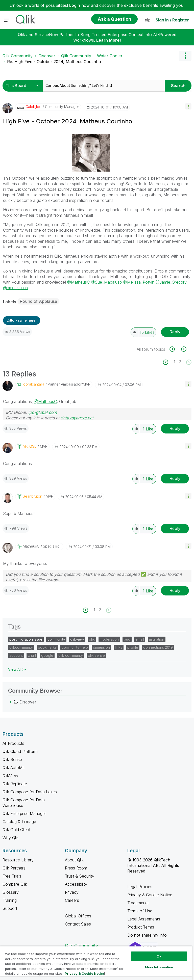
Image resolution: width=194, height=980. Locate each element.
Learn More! (109, 40)
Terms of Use (140, 911)
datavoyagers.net (77, 418)
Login (75, 5)
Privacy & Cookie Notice (150, 895)
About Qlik (74, 860)
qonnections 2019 (158, 647)
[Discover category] (11, 702)
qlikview (77, 639)
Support (10, 908)
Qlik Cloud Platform (20, 751)
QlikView (10, 776)
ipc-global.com (43, 412)
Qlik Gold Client (16, 830)
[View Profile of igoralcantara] (33, 384)
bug (127, 639)
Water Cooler (110, 56)
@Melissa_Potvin (139, 282)
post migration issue (26, 639)
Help (146, 20)
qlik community (71, 655)
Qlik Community (18, 56)
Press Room (76, 868)
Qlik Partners (14, 868)
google (47, 655)
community (56, 639)
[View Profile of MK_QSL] (30, 446)
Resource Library (18, 860)
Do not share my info (148, 935)
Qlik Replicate (15, 784)
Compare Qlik (15, 884)
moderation (109, 639)
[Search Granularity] (23, 86)
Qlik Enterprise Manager (24, 813)
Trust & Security (80, 876)
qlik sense (96, 655)
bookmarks (47, 647)
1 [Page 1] (174, 362)
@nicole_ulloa (16, 288)
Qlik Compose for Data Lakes (30, 792)
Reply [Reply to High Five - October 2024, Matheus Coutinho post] (175, 332)
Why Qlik (11, 838)
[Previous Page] (168, 362)
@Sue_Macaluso (106, 282)
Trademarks (138, 903)
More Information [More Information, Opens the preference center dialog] (159, 967)
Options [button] (185, 56)
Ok (159, 956)
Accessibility (76, 884)
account (16, 655)
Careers (72, 900)
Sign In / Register (172, 20)
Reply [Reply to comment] (175, 428)
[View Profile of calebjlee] (33, 107)
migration (157, 639)
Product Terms (141, 927)
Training (10, 900)
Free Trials (12, 876)
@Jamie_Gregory (171, 282)
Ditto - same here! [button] (22, 320)
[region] (96, 963)
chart (32, 655)
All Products (13, 743)
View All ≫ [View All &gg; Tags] (17, 669)
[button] (188, 106)
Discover (47, 56)
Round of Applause (38, 301)
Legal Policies (140, 887)
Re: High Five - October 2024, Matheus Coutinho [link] (54, 62)
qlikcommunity (21, 647)
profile (133, 647)
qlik (92, 639)
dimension (101, 647)
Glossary (11, 892)
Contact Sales (78, 924)
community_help (75, 647)
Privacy (72, 892)
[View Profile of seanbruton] (32, 496)
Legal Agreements (144, 919)
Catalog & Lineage (19, 822)
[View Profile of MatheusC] (31, 546)
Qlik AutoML (14, 768)
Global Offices (78, 916)
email (140, 639)
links (119, 647)
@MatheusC (78, 282)
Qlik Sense (12, 759)
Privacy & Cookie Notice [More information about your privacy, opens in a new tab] (85, 973)
